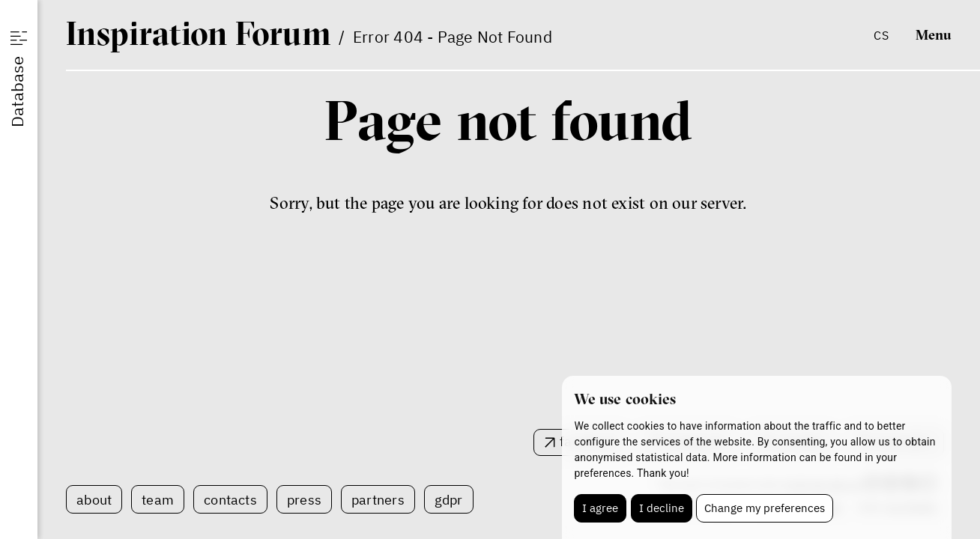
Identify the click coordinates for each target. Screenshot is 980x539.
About (94, 499)
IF (199, 33)
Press (304, 499)
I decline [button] (662, 508)
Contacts (230, 499)
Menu (934, 34)
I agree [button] (600, 508)
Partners (378, 499)
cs (881, 35)
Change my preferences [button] (765, 508)
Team (158, 499)
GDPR (449, 499)
